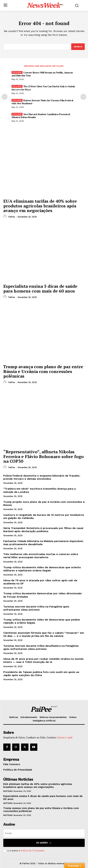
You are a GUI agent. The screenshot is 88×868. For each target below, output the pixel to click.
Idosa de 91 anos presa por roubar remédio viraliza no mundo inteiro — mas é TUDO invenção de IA (43, 660)
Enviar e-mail (65, 737)
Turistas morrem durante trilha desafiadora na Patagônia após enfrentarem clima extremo (41, 647)
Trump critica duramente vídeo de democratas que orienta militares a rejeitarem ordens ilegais (42, 569)
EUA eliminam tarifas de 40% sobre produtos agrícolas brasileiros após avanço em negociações (40, 206)
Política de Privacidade (32, 851)
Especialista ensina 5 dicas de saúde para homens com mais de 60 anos (40, 288)
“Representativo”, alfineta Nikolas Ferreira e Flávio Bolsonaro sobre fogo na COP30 (44, 456)
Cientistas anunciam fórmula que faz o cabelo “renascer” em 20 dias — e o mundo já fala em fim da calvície (44, 634)
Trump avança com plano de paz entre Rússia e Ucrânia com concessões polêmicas (43, 371)
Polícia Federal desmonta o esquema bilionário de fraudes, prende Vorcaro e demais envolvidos (42, 477)
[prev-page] (5, 97)
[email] (44, 833)
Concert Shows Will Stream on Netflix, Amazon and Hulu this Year (42, 74)
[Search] (78, 47)
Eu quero (44, 843)
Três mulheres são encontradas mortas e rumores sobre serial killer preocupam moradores (41, 556)
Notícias (8, 791)
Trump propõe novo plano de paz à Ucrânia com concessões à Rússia (44, 503)
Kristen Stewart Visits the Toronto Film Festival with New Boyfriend (42, 102)
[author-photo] (5, 217)
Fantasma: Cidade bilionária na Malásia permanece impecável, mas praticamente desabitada (43, 543)
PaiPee (12, 217)
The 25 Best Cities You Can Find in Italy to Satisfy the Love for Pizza (43, 88)
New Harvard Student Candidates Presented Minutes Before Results (41, 116)
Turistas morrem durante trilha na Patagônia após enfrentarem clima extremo (36, 608)
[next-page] (83, 97)
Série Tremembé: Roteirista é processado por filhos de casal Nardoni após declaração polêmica (43, 530)
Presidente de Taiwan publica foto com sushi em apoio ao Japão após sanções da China (41, 674)
